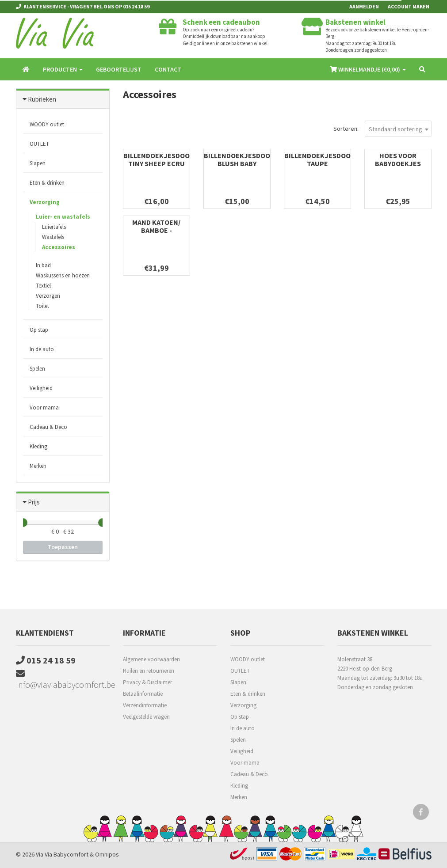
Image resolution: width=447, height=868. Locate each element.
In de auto (42, 349)
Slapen (38, 163)
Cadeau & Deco (48, 427)
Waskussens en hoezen (63, 275)
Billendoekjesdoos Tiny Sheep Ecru (159, 159)
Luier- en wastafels (63, 217)
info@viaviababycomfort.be (63, 680)
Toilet (42, 306)
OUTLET (39, 144)
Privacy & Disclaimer (147, 682)
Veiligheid (41, 388)
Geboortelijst (119, 69)
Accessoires (59, 247)
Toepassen (63, 547)
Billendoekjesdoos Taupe (319, 159)
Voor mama (44, 407)
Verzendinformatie (145, 705)
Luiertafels (54, 227)
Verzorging (45, 202)
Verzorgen (48, 296)
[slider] (23, 523)
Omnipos (107, 854)
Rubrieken (42, 99)
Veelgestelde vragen (146, 717)
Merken (38, 466)
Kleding (38, 446)
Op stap (39, 330)
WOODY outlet (47, 124)
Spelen (37, 369)
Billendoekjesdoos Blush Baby (239, 159)
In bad (43, 265)
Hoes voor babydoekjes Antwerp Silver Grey (398, 167)
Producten (63, 69)
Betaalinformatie (143, 694)
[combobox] (398, 129)
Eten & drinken (47, 183)
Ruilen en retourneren (149, 671)
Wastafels (53, 237)
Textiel (43, 286)
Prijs (34, 502)
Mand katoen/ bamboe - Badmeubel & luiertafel (156, 234)
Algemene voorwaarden (151, 659)
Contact (168, 69)
